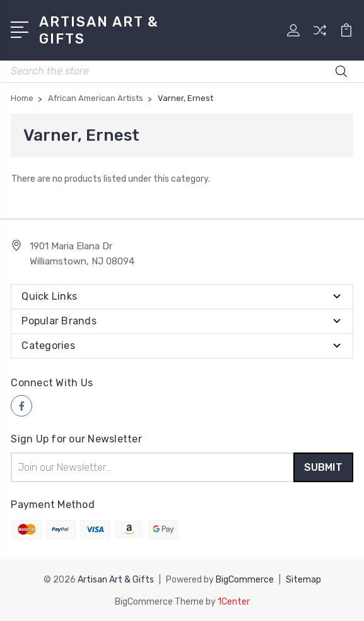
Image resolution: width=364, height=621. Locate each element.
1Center (234, 600)
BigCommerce (245, 579)
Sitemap (303, 579)
